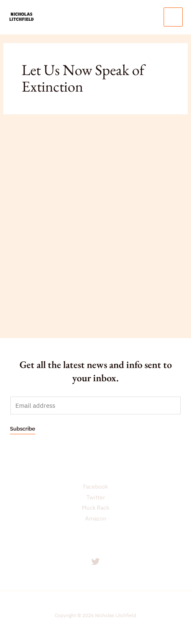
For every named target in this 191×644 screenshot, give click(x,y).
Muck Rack (95, 508)
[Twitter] (95, 562)
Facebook (95, 487)
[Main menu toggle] (173, 17)
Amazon (96, 518)
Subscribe (23, 429)
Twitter (96, 497)
